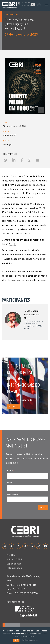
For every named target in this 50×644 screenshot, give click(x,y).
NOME (10, 483)
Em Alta (11, 555)
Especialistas (14, 564)
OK (16, 640)
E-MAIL (11, 471)
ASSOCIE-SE (14, 406)
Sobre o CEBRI (15, 559)
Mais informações (30, 640)
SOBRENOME (12, 494)
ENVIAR (43, 507)
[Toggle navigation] (46, 5)
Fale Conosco (14, 568)
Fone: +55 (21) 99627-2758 (22, 593)
